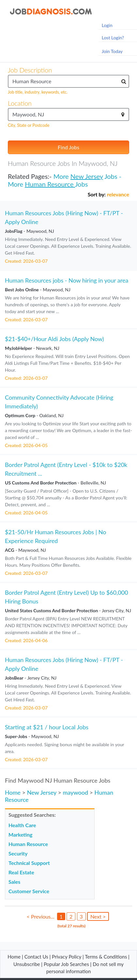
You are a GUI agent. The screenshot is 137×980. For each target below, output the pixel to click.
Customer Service (29, 891)
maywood (75, 792)
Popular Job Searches (66, 964)
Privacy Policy (67, 957)
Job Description (30, 70)
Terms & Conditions (107, 957)
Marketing (20, 834)
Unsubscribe (27, 964)
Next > (98, 916)
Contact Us (36, 957)
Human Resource (50, 184)
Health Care (22, 825)
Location (20, 103)
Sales (14, 882)
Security (18, 853)
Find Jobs (68, 147)
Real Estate (21, 872)
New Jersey (87, 176)
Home (13, 792)
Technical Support (29, 863)
